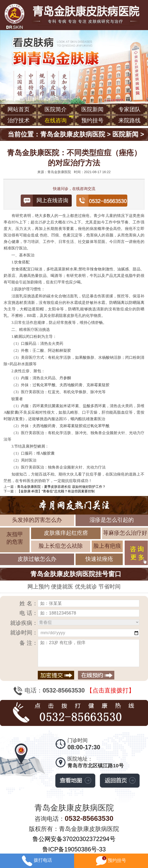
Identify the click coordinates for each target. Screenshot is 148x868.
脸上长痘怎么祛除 (61, 546)
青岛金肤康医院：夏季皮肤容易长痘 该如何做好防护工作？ (61, 487)
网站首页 (19, 109)
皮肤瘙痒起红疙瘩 (66, 533)
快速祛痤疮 (99, 559)
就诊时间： (24, 633)
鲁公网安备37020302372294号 (74, 839)
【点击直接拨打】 (110, 690)
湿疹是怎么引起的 (112, 520)
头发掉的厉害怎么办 (37, 520)
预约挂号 (92, 120)
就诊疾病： (24, 623)
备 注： (29, 643)
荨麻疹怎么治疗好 (125, 533)
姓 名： (29, 603)
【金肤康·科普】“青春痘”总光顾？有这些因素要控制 (56, 491)
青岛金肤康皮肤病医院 (73, 134)
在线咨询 (56, 120)
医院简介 (56, 109)
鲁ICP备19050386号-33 (74, 849)
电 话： (29, 613)
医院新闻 (92, 109)
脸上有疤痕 (107, 546)
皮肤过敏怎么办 (37, 559)
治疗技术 (19, 120)
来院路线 (129, 120)
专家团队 (129, 109)
